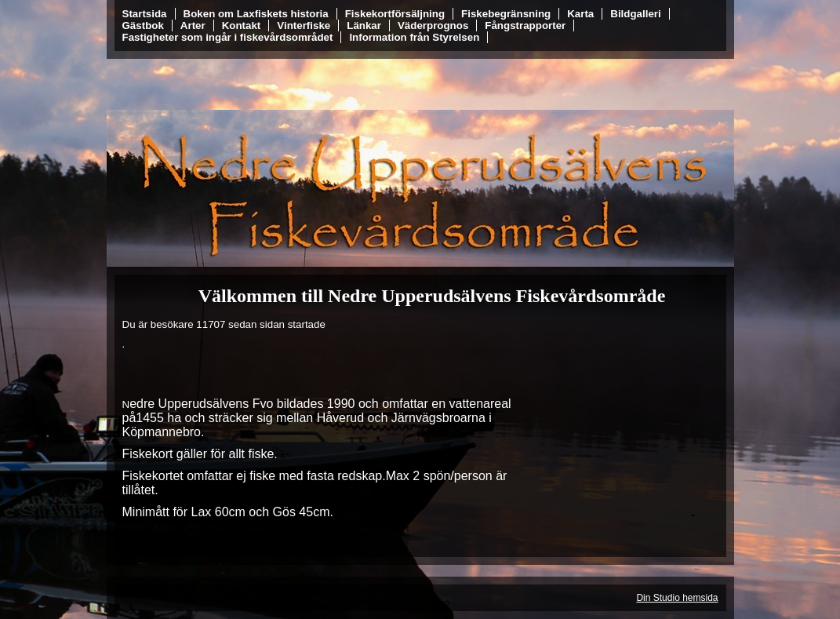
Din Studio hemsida (677, 598)
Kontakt (242, 25)
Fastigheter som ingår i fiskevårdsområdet (228, 37)
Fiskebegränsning (506, 14)
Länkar (364, 25)
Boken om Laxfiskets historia (256, 14)
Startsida (145, 14)
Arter (193, 25)
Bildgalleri (635, 14)
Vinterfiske (304, 25)
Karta (580, 14)
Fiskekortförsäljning (395, 14)
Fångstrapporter (525, 25)
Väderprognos (433, 25)
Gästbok (143, 25)
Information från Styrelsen (414, 37)
